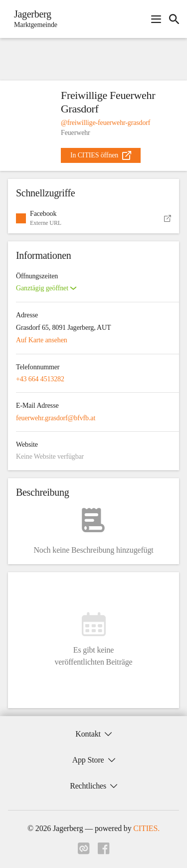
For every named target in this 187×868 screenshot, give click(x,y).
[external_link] (101, 155)
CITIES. (146, 828)
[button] (93, 218)
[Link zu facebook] (104, 852)
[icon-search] (174, 19)
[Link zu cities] (84, 852)
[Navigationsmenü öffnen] (156, 19)
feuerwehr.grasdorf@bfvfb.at (56, 418)
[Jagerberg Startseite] (33, 19)
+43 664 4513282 (40, 379)
